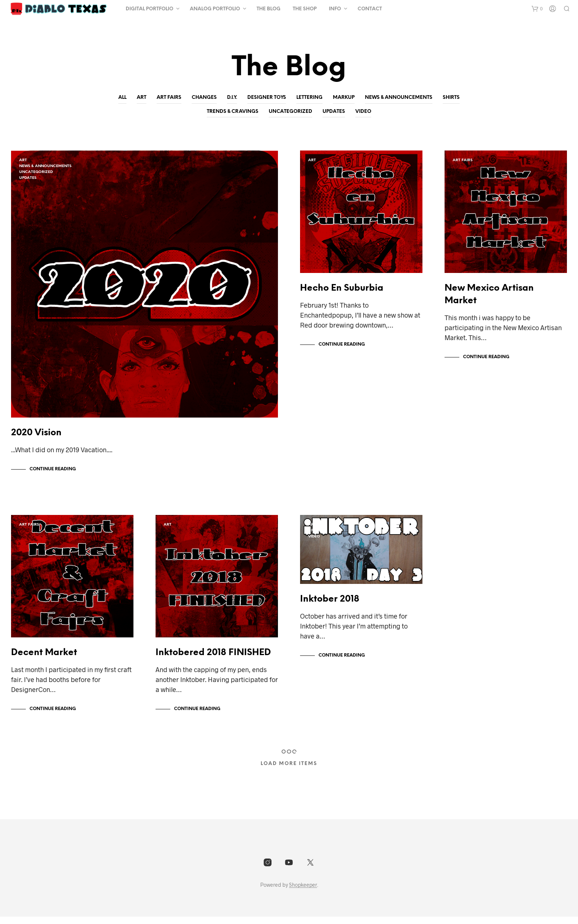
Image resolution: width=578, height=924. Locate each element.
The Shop (305, 9)
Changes (204, 98)
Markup (344, 98)
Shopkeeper (303, 892)
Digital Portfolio (149, 9)
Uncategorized (290, 112)
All (122, 98)
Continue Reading (53, 473)
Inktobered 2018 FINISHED (213, 660)
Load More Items (289, 771)
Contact (370, 9)
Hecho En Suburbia (342, 292)
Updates (334, 112)
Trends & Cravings (233, 112)
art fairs (169, 98)
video (363, 112)
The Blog (269, 9)
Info (335, 9)
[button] (537, 9)
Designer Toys (267, 98)
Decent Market (44, 660)
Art (142, 98)
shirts (451, 98)
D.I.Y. (232, 98)
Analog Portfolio (215, 9)
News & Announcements (399, 98)
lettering (309, 98)
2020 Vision (36, 437)
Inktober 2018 (330, 607)
